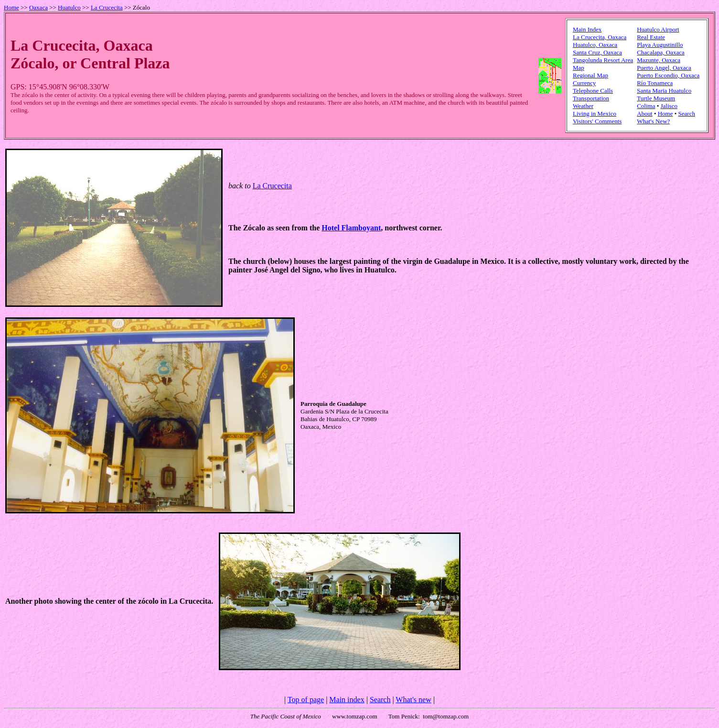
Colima (646, 106)
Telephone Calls (593, 91)
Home (11, 7)
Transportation (591, 98)
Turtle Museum (656, 98)
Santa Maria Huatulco (664, 91)
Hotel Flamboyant (351, 228)
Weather (583, 106)
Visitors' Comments (597, 121)
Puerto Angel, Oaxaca (664, 68)
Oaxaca (38, 7)
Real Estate (651, 37)
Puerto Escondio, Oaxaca (668, 75)
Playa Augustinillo (660, 45)
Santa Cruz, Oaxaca (597, 52)
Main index (347, 700)
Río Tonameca (655, 83)
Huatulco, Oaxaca (595, 45)
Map (579, 68)
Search (687, 114)
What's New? (653, 121)
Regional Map (590, 75)
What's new (413, 700)
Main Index (587, 29)
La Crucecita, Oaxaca (600, 37)
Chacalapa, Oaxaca (661, 52)
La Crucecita (107, 7)
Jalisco (669, 106)
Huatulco (69, 7)
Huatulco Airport (658, 29)
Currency (584, 83)
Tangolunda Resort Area (603, 60)
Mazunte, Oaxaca (659, 60)
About (645, 114)
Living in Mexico (595, 114)
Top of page (306, 700)
